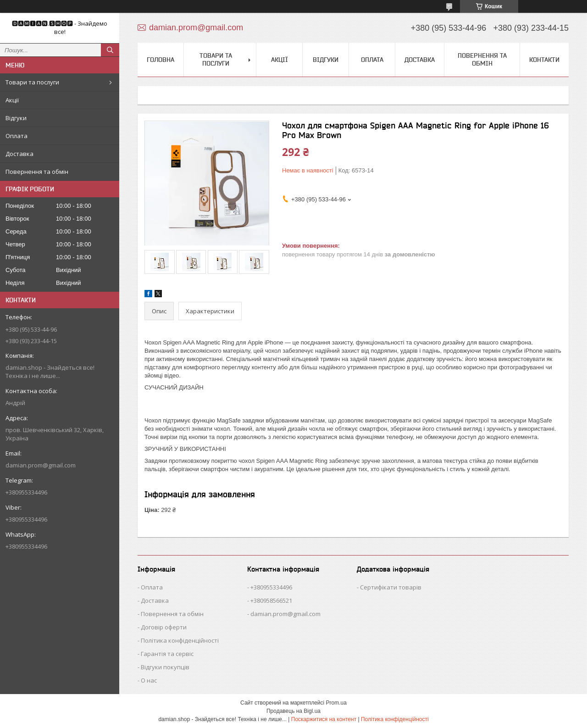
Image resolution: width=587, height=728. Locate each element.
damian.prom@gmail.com (41, 465)
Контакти (544, 60)
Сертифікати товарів (391, 587)
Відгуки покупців (165, 667)
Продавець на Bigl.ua (293, 711)
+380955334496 (271, 587)
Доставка (19, 154)
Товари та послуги (32, 82)
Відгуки (16, 118)
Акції (12, 100)
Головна (161, 60)
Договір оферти (164, 627)
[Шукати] (110, 50)
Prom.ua (336, 703)
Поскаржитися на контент (324, 719)
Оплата (17, 136)
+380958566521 (271, 600)
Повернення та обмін (37, 172)
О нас (149, 680)
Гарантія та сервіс (167, 654)
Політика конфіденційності (180, 640)
